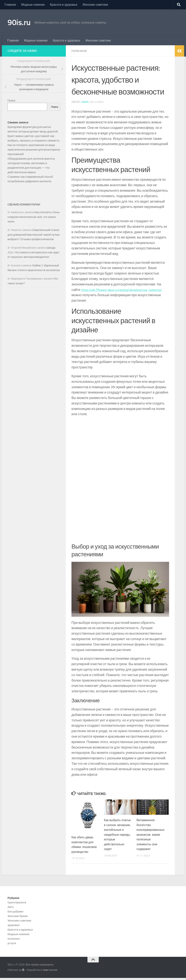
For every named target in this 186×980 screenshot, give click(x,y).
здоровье (14, 927)
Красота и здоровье (64, 5)
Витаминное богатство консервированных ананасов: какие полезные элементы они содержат (151, 834)
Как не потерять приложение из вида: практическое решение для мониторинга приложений (34, 150)
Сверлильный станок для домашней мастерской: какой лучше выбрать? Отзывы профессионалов (34, 235)
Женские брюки (18, 918)
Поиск (11, 101)
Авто (11, 909)
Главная (10, 5)
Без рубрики (15, 914)
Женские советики (95, 5)
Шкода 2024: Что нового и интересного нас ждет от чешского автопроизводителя (33, 252)
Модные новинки (33, 5)
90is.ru (19, 22)
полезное (80, 51)
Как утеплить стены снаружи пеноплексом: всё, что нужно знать (34, 217)
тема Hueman (50, 972)
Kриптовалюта (17, 905)
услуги (12, 945)
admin (85, 102)
